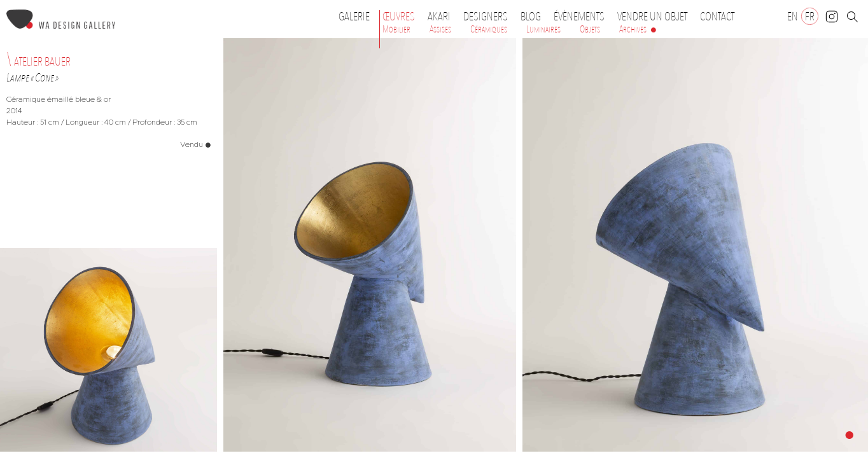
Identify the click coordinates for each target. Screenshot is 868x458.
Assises (440, 29)
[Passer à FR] (810, 16)
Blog (531, 17)
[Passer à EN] (793, 16)
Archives (633, 29)
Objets (590, 29)
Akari (439, 17)
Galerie (354, 17)
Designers (489, 17)
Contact (717, 17)
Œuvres (402, 17)
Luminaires (543, 29)
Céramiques (489, 29)
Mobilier (396, 29)
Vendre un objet (652, 17)
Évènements (582, 17)
